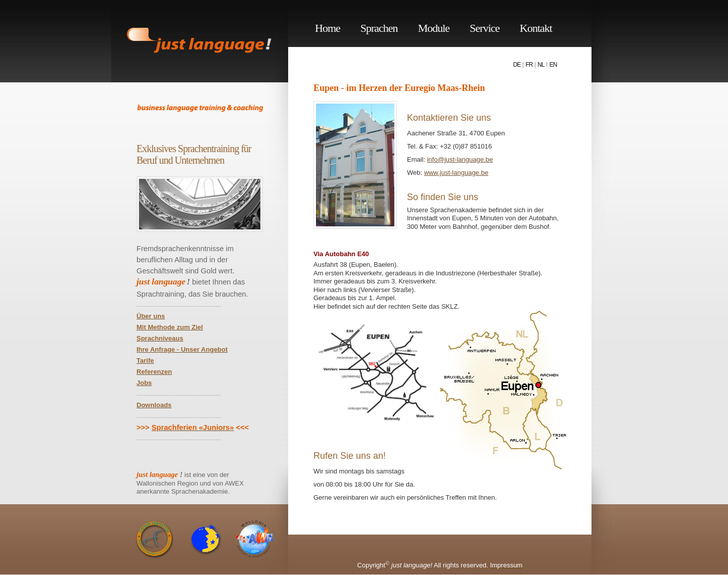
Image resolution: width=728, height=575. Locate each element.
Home (328, 28)
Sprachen (379, 28)
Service (485, 28)
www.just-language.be (456, 173)
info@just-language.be (460, 159)
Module (434, 28)
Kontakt (536, 28)
